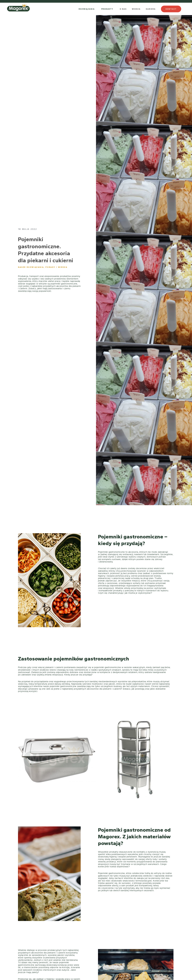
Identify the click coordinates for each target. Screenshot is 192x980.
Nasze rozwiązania (31, 267)
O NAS (123, 9)
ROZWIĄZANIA (87, 9)
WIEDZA (136, 9)
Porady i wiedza (56, 267)
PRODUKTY (107, 9)
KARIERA (151, 9)
